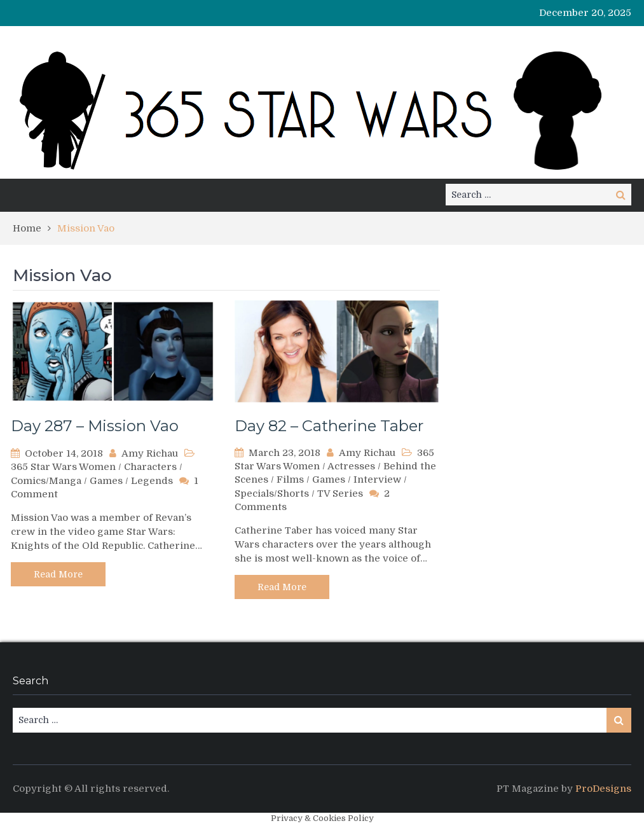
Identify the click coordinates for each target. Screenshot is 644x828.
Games (106, 481)
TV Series (340, 493)
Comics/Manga (46, 481)
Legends (152, 481)
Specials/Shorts (272, 493)
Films (290, 480)
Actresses (351, 466)
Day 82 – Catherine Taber (329, 426)
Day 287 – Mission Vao (95, 426)
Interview (377, 480)
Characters (150, 467)
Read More (58, 574)
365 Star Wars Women (63, 467)
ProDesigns (603, 789)
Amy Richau (150, 453)
